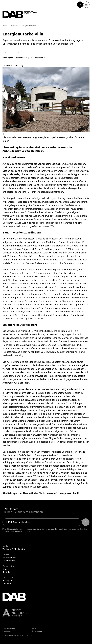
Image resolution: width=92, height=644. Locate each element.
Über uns (7, 569)
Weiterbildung (9, 558)
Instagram (7, 581)
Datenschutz (37, 631)
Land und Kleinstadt (37, 58)
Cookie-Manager (9, 628)
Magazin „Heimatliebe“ (19, 198)
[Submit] (86, 522)
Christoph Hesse (26, 238)
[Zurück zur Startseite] (20, 14)
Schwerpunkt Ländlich (69, 493)
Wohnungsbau (8, 58)
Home (5, 26)
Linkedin (7, 584)
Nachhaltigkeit (22, 58)
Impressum (7, 631)
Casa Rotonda (52, 389)
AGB (34, 628)
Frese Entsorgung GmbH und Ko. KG (69, 334)
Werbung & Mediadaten (14, 549)
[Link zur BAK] (46, 613)
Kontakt (6, 572)
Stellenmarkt (9, 561)
